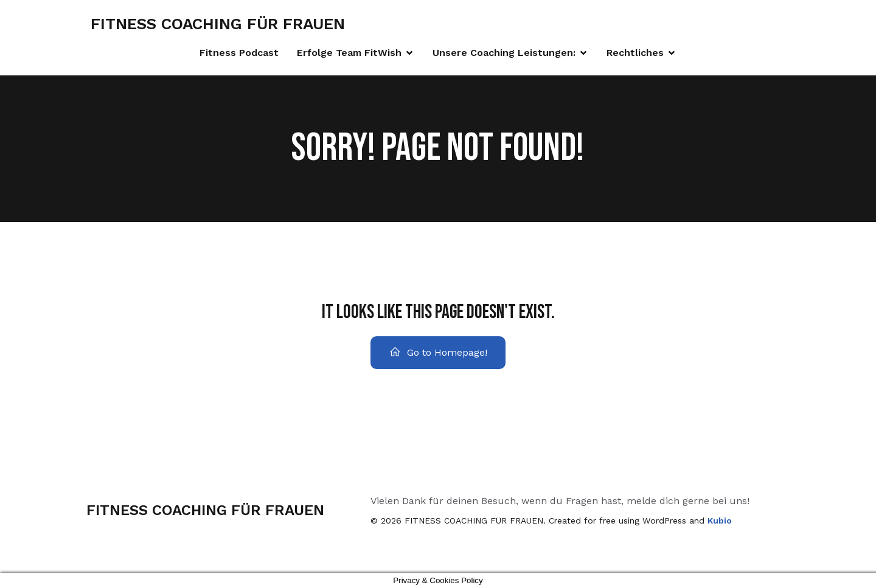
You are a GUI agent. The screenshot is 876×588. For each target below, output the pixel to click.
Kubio (720, 521)
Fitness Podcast (239, 53)
